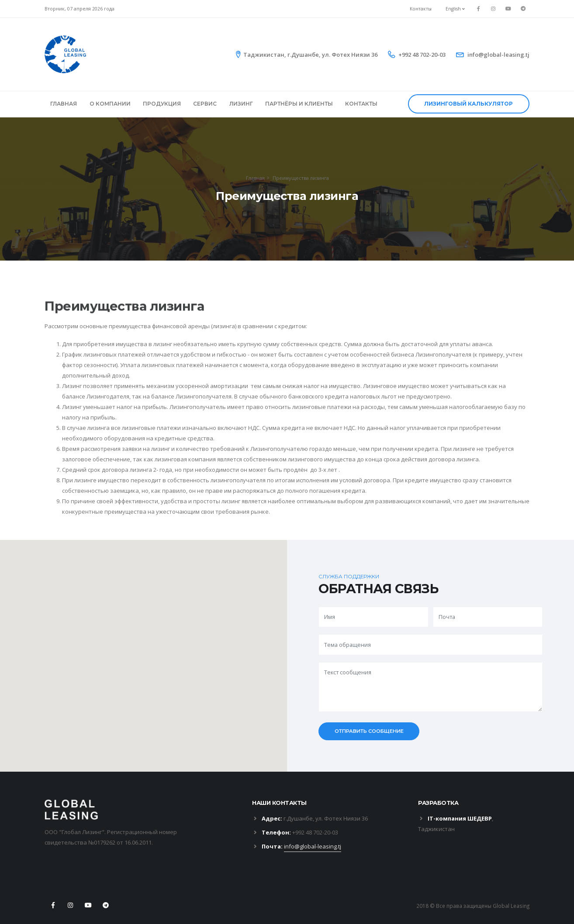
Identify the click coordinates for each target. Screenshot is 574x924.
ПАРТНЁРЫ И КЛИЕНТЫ (299, 104)
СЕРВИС (205, 104)
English (455, 9)
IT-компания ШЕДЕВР (460, 818)
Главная (255, 178)
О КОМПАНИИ (110, 104)
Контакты (421, 9)
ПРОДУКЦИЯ (162, 104)
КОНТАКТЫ (361, 104)
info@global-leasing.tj (498, 55)
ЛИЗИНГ (241, 104)
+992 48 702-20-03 (422, 55)
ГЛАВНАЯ (64, 104)
